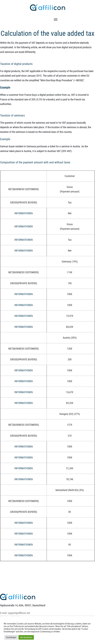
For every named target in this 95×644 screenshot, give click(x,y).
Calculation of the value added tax (48, 33)
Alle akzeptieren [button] (26, 637)
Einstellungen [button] (11, 637)
